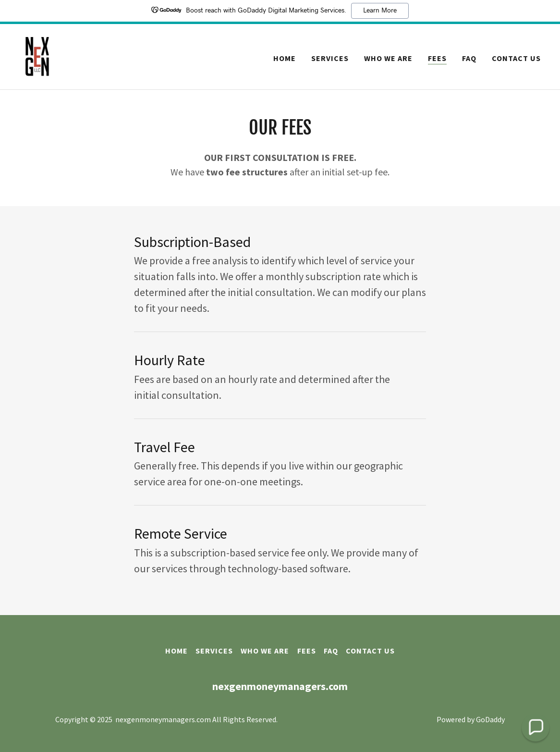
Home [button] (177, 651)
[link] (37, 56)
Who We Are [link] (388, 58)
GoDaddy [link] (490, 719)
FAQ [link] (469, 58)
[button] (535, 727)
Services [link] (330, 58)
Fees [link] (437, 58)
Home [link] (285, 58)
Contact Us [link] (516, 58)
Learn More (380, 11)
